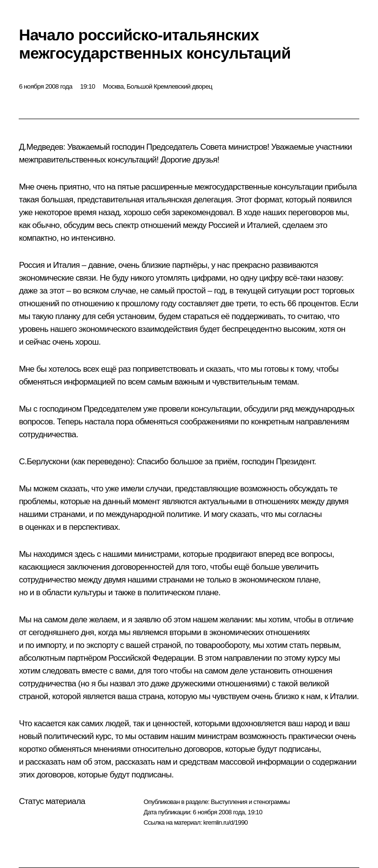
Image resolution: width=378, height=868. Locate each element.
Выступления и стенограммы (250, 802)
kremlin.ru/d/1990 (225, 822)
